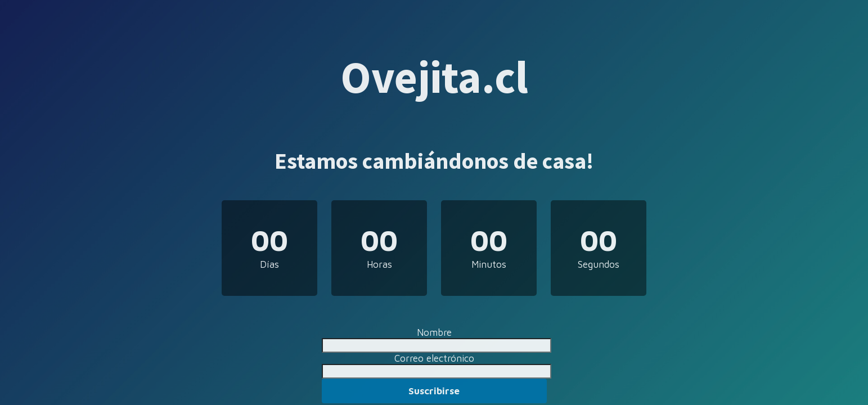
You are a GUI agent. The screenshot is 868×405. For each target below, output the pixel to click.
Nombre (434, 332)
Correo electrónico (434, 358)
